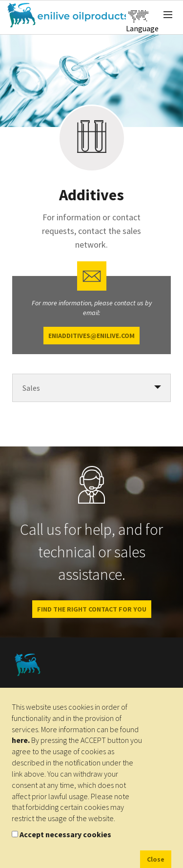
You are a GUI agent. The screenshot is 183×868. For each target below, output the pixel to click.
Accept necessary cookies (65, 834)
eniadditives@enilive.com (91, 336)
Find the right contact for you (92, 609)
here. (21, 740)
